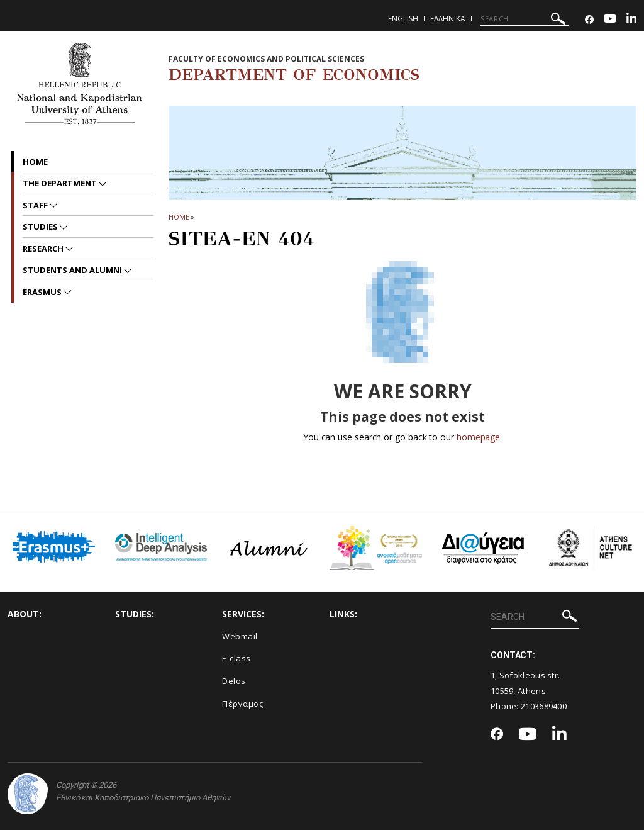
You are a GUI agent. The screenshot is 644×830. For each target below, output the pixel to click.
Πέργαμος (242, 704)
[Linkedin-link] (631, 20)
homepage (478, 437)
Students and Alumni (73, 270)
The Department (61, 183)
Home (35, 162)
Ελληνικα (448, 19)
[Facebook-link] (589, 20)
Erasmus (43, 292)
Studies (41, 227)
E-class (236, 658)
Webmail (240, 636)
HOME (179, 217)
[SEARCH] (525, 19)
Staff (36, 205)
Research (44, 249)
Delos (234, 681)
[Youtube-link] (610, 20)
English (403, 19)
